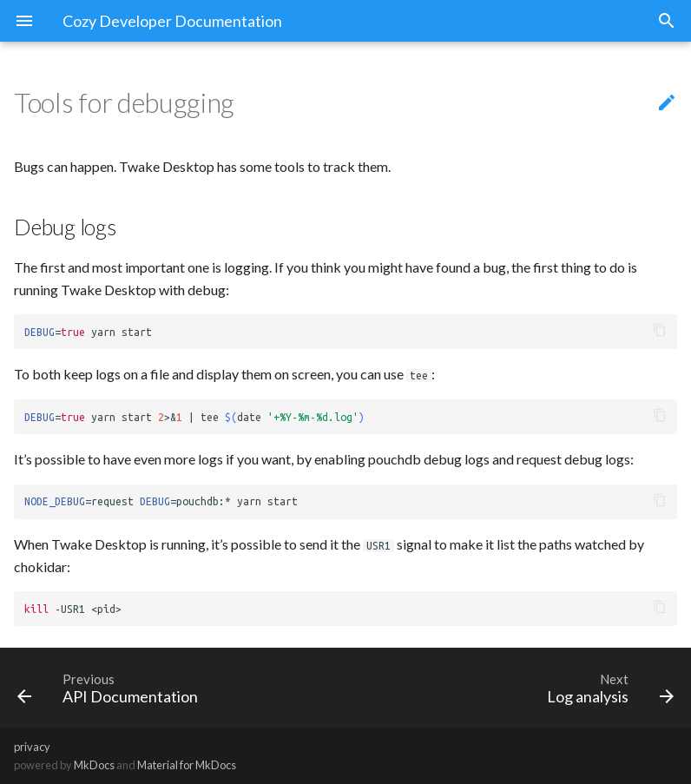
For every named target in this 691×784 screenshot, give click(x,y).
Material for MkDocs (187, 765)
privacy (32, 747)
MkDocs (94, 765)
